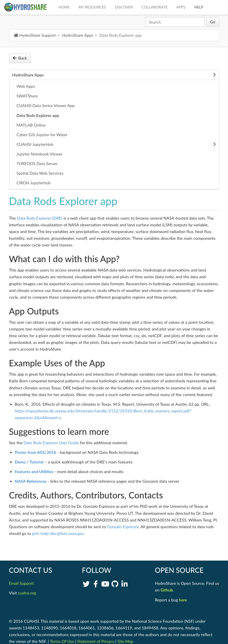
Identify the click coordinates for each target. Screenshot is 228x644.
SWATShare (27, 96)
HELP (199, 7)
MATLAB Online (31, 125)
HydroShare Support (35, 35)
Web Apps (26, 86)
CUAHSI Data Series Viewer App (46, 105)
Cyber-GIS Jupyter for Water (42, 135)
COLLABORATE (155, 7)
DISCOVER (124, 7)
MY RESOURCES (92, 7)
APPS (181, 7)
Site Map (125, 641)
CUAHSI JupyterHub (35, 144)
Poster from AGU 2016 (36, 452)
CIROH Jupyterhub (34, 183)
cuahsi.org (27, 593)
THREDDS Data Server (37, 163)
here (183, 600)
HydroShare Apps (78, 35)
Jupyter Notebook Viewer (40, 154)
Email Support (22, 583)
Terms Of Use (62, 641)
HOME (64, 7)
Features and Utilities (34, 471)
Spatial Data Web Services (40, 173)
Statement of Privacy (96, 641)
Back (20, 58)
